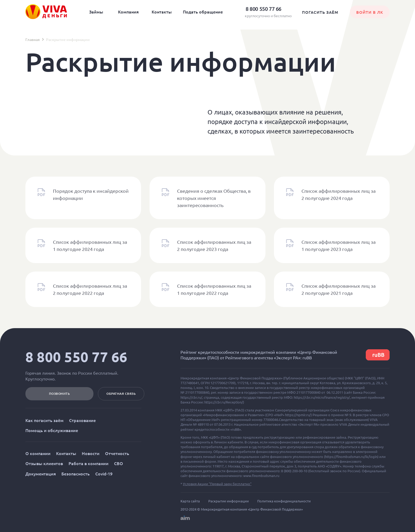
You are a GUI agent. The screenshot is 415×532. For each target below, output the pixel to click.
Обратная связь (121, 394)
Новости (91, 453)
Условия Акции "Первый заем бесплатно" (217, 484)
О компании (38, 453)
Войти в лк (370, 12)
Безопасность (76, 474)
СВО (119, 463)
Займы (96, 12)
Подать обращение (203, 12)
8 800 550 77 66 (76, 357)
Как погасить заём (44, 420)
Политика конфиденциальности (284, 501)
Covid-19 (104, 474)
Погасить (320, 12)
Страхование (82, 420)
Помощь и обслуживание (52, 430)
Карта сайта (190, 501)
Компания (128, 12)
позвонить (60, 394)
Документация (41, 474)
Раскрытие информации (229, 501)
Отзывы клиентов (44, 463)
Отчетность (117, 453)
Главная (33, 40)
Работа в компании (89, 463)
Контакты (162, 12)
